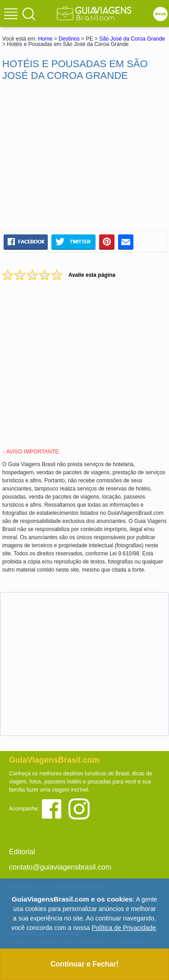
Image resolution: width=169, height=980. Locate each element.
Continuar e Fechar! (84, 964)
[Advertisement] (85, 156)
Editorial (22, 852)
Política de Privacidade (123, 928)
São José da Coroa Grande (132, 39)
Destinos (69, 39)
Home (45, 39)
